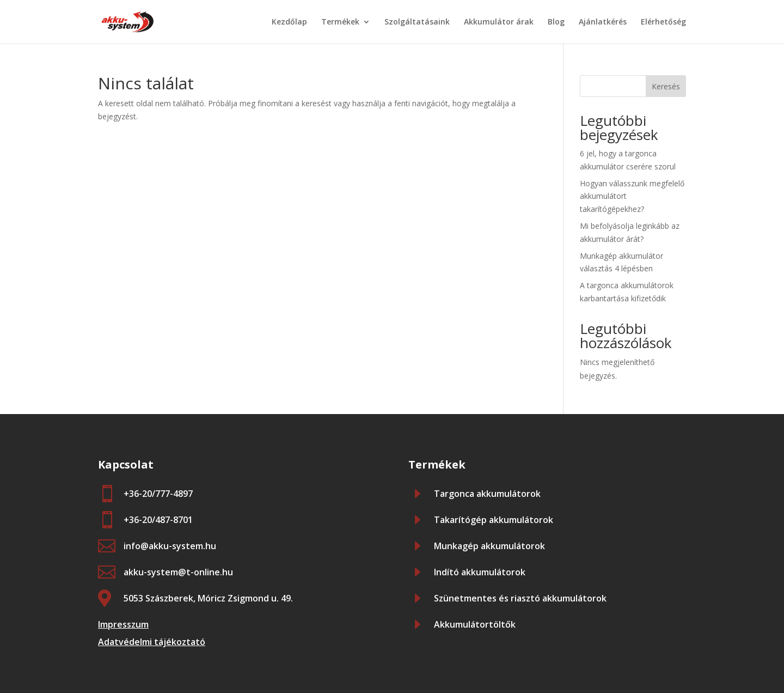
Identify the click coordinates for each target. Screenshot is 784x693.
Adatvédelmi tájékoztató (152, 642)
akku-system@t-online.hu (178, 572)
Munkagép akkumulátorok (489, 546)
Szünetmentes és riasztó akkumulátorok (520, 598)
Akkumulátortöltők (475, 624)
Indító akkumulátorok (480, 572)
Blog (556, 22)
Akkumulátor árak (499, 22)
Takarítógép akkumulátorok (494, 520)
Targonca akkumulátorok (487, 494)
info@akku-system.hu (170, 546)
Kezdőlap (289, 22)
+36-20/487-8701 (158, 520)
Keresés (666, 86)
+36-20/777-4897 (158, 494)
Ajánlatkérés (603, 22)
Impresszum (123, 624)
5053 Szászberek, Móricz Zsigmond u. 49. (208, 598)
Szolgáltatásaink (417, 22)
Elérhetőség (663, 22)
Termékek (340, 22)
